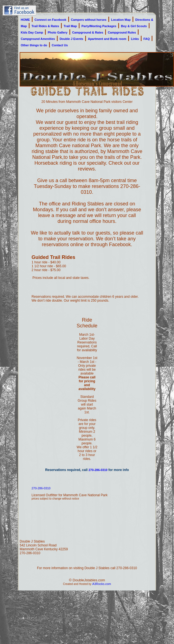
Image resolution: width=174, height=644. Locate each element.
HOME (25, 20)
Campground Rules (122, 32)
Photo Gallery (58, 32)
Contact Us (60, 45)
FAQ (147, 39)
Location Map (121, 20)
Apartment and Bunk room (107, 39)
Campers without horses (89, 20)
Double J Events (71, 39)
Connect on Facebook (50, 20)
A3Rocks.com (102, 584)
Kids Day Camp (32, 32)
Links (135, 39)
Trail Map (70, 26)
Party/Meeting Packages (99, 26)
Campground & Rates (88, 32)
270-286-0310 (98, 470)
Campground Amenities (38, 39)
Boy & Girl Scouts (134, 26)
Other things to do (34, 45)
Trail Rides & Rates (45, 26)
